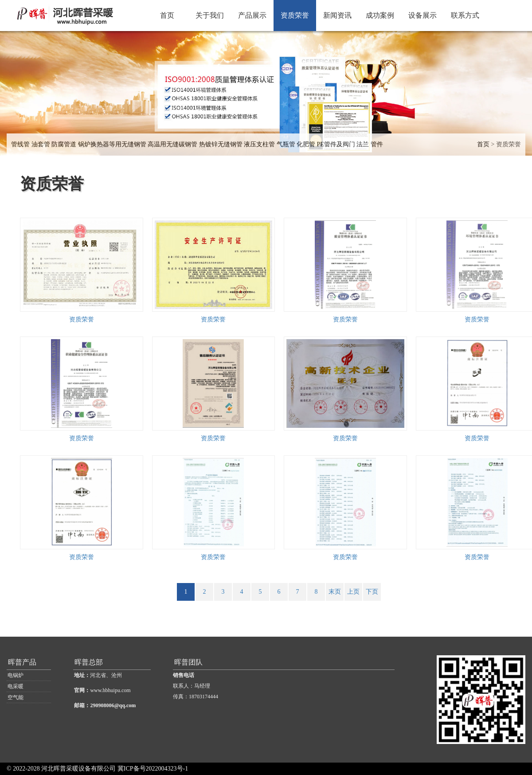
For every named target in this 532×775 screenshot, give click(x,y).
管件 (377, 144)
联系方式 (465, 15)
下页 (372, 592)
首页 (167, 15)
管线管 (20, 144)
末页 (335, 592)
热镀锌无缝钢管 (221, 144)
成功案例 (380, 15)
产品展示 (252, 15)
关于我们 (210, 15)
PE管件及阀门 (336, 144)
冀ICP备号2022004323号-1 (153, 769)
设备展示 (422, 15)
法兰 (363, 144)
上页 (353, 592)
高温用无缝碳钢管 (172, 144)
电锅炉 (16, 675)
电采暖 (16, 686)
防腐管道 (64, 144)
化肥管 (306, 144)
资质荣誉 (295, 15)
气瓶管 (286, 144)
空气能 (16, 697)
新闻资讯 (337, 15)
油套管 (41, 144)
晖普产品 (22, 662)
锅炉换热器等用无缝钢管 (112, 144)
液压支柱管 (259, 144)
